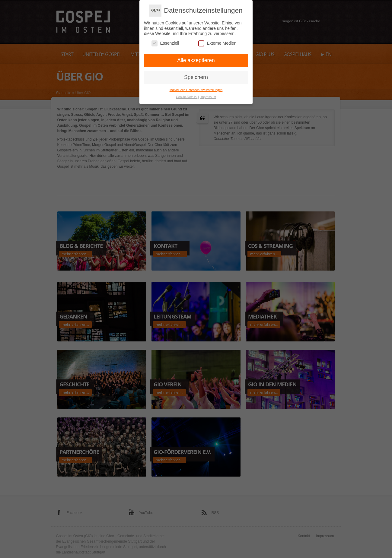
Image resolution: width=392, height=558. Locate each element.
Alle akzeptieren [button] (196, 58)
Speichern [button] (196, 75)
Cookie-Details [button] (187, 95)
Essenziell (165, 41)
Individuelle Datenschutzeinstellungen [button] (196, 88)
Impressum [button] (208, 95)
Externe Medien (217, 41)
